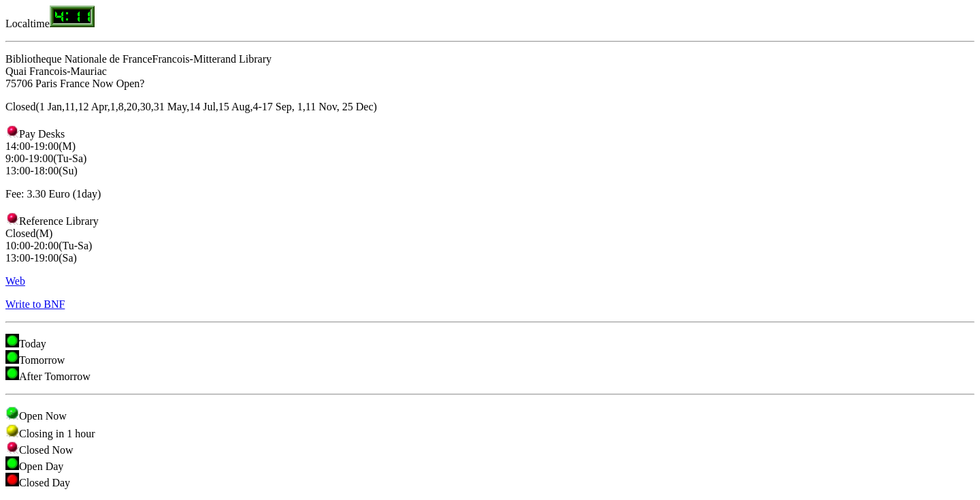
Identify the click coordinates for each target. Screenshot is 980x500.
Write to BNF (35, 304)
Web (15, 281)
